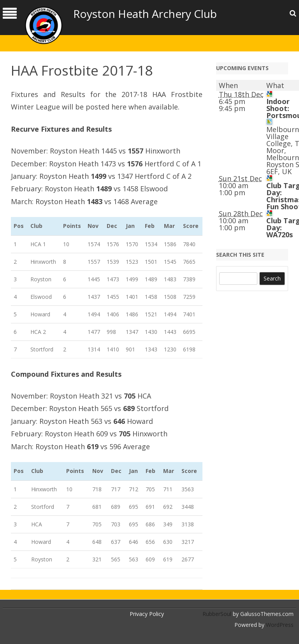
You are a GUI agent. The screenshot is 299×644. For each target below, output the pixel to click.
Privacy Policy (147, 614)
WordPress (279, 625)
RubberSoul (217, 614)
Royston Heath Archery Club (145, 14)
